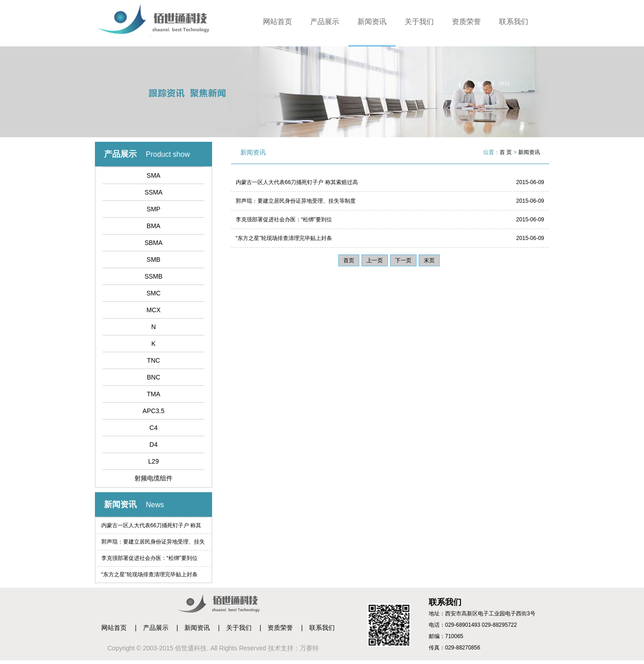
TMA (154, 394)
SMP (154, 209)
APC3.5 (154, 411)
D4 (154, 444)
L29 (153, 461)
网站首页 (277, 22)
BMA (154, 226)
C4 (154, 428)
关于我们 (419, 22)
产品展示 (325, 22)
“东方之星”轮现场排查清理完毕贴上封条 (149, 574)
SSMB (154, 276)
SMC (153, 293)
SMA (154, 175)
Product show (168, 154)
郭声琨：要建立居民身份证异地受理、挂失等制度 (153, 544)
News (155, 505)
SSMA (154, 192)
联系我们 (514, 22)
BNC (154, 377)
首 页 (506, 152)
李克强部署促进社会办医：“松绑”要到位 (149, 558)
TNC (154, 360)
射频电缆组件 (154, 478)
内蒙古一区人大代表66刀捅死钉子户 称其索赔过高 (151, 528)
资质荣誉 (466, 22)
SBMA (154, 243)
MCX (153, 310)
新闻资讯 (372, 22)
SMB (154, 260)
